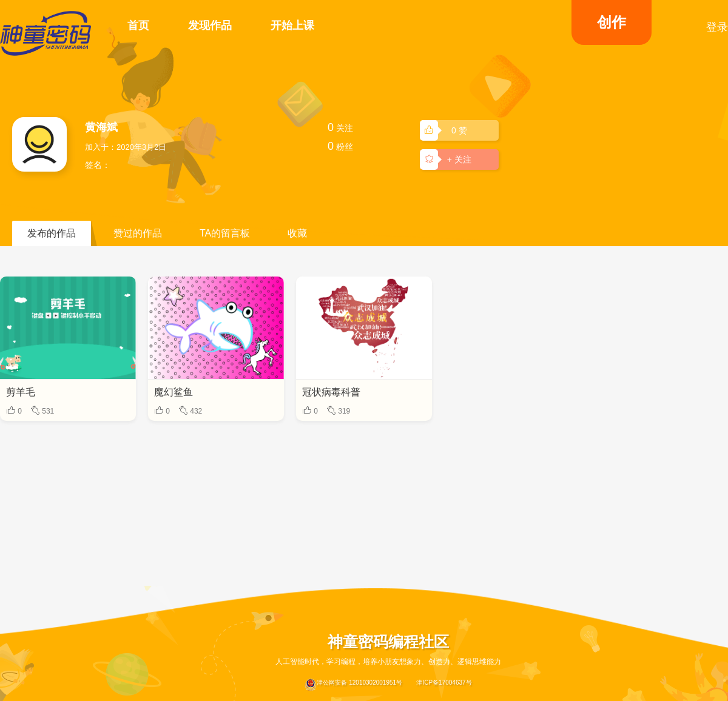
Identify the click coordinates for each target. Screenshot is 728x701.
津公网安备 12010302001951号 (353, 685)
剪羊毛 (21, 392)
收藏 (297, 233)
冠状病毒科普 (331, 392)
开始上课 (292, 25)
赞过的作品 (138, 233)
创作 (612, 22)
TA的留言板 (225, 233)
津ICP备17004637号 (444, 683)
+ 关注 (448, 159)
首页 (138, 25)
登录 (717, 27)
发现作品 (210, 25)
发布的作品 (52, 233)
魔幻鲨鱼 (174, 392)
